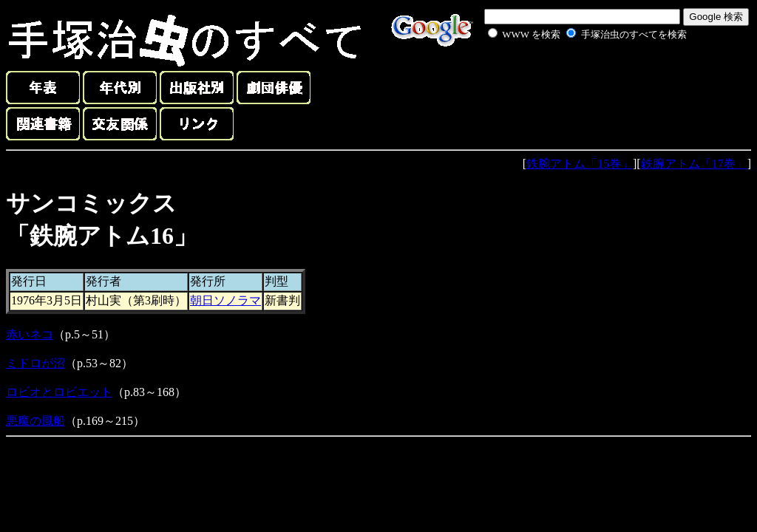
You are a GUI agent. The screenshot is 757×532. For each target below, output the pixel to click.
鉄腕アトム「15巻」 (580, 164)
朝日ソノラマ (225, 300)
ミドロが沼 (35, 363)
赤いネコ (30, 334)
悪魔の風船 (35, 421)
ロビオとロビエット (59, 392)
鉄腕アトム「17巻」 (694, 164)
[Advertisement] (571, 77)
